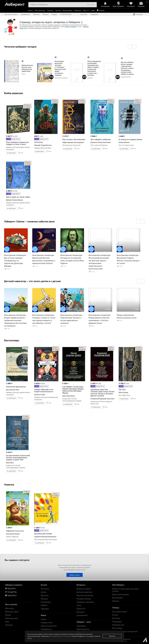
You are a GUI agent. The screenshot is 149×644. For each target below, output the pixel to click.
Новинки (9, 485)
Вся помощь (117, 628)
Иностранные (40, 11)
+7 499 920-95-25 (66, 14)
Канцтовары (68, 11)
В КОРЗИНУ (12, 153)
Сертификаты (25, 14)
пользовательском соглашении (61, 636)
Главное (50, 11)
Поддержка (94, 14)
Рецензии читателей (85, 595)
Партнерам (81, 626)
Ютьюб (8, 615)
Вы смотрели (118, 598)
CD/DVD (44, 605)
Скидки (54, 14)
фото (27, 107)
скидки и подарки (71, 27)
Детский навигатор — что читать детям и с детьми (32, 281)
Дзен (7, 622)
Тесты (79, 605)
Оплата (115, 615)
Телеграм (9, 625)
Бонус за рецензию (49, 626)
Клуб (93, 11)
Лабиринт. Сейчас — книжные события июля (29, 221)
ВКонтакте (9, 608)
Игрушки (78, 11)
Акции (43, 619)
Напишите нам (118, 625)
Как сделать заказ (120, 612)
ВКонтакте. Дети (12, 612)
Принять (112, 636)
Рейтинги (36, 14)
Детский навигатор (84, 592)
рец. (27, 105)
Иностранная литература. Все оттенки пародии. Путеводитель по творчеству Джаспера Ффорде (15, 261)
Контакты (84, 14)
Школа (58, 11)
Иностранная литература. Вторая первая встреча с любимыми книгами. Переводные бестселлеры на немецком (15, 320)
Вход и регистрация (120, 594)
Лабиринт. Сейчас (84, 589)
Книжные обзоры (84, 599)
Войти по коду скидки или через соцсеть (126, 590)
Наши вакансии (83, 629)
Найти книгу (75, 575)
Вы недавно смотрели (17, 560)
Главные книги (47, 623)
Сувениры (45, 609)
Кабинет (116, 601)
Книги (30, 11)
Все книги (45, 589)
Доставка (116, 618)
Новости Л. (81, 609)
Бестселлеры (12, 340)
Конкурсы (81, 612)
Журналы (45, 595)
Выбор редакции (14, 93)
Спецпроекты (82, 615)
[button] (130, 47)
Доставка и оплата (11, 14)
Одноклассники (12, 618)
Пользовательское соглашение (125, 631)
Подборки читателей (85, 602)
